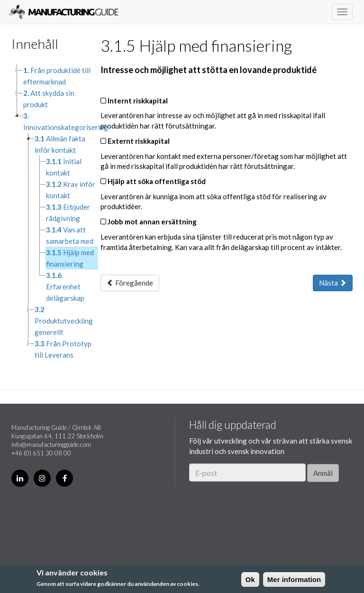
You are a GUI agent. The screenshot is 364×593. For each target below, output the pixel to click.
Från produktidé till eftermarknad (57, 76)
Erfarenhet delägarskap (65, 287)
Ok (250, 579)
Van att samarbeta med (70, 235)
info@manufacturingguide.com (51, 445)
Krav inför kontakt (71, 190)
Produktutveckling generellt (64, 321)
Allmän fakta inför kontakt (60, 144)
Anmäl (323, 473)
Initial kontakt (64, 167)
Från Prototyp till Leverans (63, 349)
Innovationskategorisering (66, 121)
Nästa (333, 283)
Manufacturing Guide (63, 12)
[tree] (49, 213)
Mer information (294, 579)
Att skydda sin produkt (49, 99)
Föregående (130, 283)
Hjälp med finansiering (70, 258)
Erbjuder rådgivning (68, 213)
